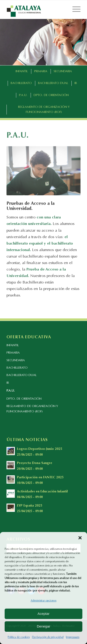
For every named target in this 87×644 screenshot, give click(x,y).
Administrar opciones (43, 601)
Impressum (73, 637)
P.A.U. (11, 391)
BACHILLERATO (17, 368)
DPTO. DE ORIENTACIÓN (24, 399)
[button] (80, 538)
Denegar (44, 626)
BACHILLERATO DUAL (22, 375)
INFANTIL (13, 345)
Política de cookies (19, 637)
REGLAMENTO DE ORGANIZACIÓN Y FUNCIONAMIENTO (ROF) (32, 409)
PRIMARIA (13, 353)
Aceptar (44, 614)
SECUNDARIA (16, 360)
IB (8, 383)
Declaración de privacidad (48, 637)
